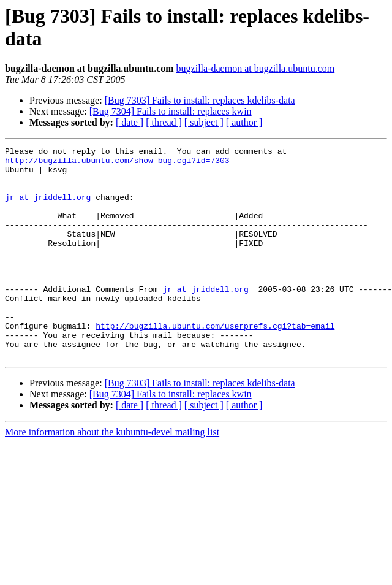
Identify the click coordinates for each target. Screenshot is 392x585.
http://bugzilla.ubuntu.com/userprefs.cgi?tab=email (215, 362)
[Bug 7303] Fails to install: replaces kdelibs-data (200, 100)
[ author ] (244, 122)
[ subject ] (204, 122)
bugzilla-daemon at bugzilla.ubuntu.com (256, 68)
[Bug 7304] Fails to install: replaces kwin (171, 111)
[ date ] (130, 122)
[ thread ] (164, 122)
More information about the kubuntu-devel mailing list (112, 474)
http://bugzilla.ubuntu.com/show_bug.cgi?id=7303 (117, 164)
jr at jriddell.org (48, 208)
